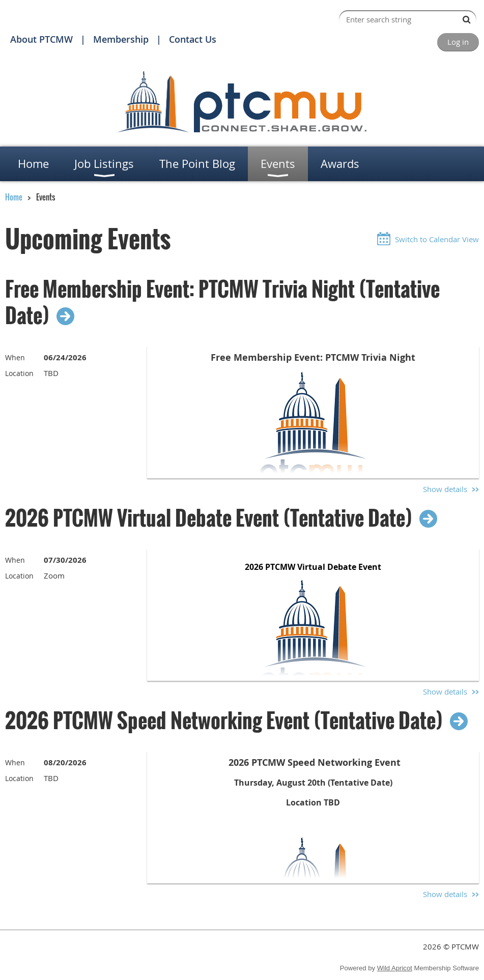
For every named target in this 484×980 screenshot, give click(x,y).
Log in (458, 42)
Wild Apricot (395, 968)
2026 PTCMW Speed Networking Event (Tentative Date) (224, 720)
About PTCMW (41, 39)
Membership (121, 39)
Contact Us (193, 39)
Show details (445, 489)
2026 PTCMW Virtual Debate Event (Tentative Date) (209, 517)
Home (14, 197)
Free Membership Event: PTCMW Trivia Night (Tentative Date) (222, 302)
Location (19, 373)
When (15, 357)
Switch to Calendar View (437, 239)
